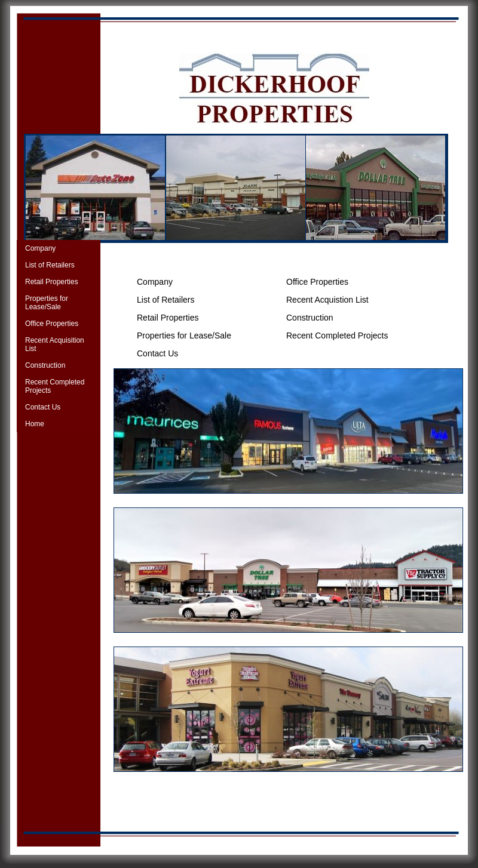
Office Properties (52, 324)
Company (40, 248)
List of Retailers (50, 265)
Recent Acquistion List (327, 300)
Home (35, 424)
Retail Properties (52, 282)
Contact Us (43, 407)
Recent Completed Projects (55, 386)
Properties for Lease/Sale (47, 303)
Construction (45, 365)
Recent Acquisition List (55, 344)
